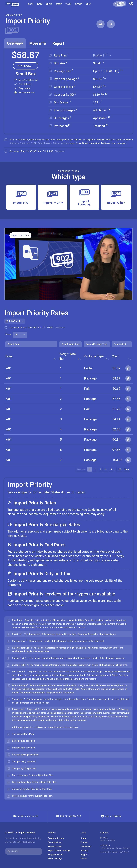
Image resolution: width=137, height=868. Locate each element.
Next (127, 463)
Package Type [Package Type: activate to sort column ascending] (80, 352)
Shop (89, 4)
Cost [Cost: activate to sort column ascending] (105, 352)
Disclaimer (60, 151)
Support (79, 4)
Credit (59, 4)
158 (119, 463)
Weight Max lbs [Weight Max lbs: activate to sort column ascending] (48, 352)
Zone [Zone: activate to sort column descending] (9, 352)
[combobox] (20, 333)
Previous (81, 463)
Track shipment (71, 810)
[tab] (15, 43)
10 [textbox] (16, 333)
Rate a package (28, 810)
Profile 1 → (103, 55)
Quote (31, 4)
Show (13, 333)
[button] (131, 4)
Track (68, 4)
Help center (113, 810)
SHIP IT (49, 4)
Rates (40, 4)
